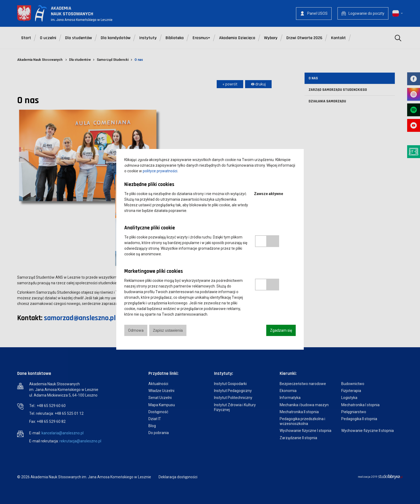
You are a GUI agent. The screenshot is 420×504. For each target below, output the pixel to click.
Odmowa (136, 330)
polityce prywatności (160, 171)
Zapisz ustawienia (168, 330)
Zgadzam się (281, 330)
